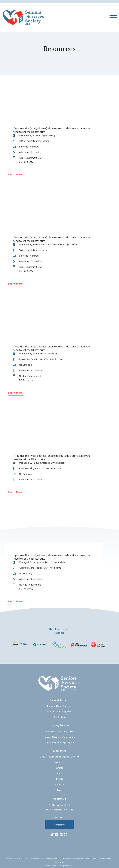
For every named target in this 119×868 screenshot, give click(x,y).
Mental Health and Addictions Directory (60, 757)
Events (60, 768)
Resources (60, 762)
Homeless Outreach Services (60, 731)
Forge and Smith (66, 866)
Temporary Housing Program (60, 742)
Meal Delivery (60, 717)
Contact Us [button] (60, 825)
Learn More (15, 175)
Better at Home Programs (60, 706)
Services (60, 773)
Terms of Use (60, 862)
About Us (60, 784)
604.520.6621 (60, 818)
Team (60, 790)
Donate (60, 779)
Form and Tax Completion (60, 712)
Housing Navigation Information (60, 737)
